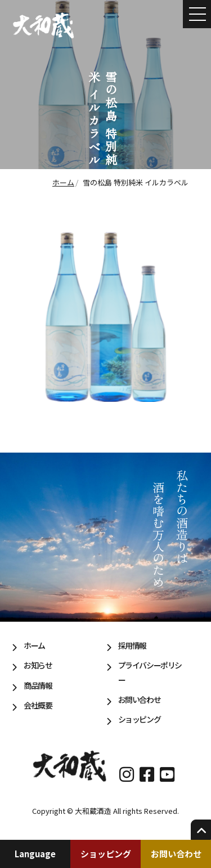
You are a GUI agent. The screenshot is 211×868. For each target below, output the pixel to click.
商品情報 (38, 685)
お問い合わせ (176, 854)
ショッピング (106, 854)
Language (35, 854)
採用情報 (132, 645)
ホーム (34, 645)
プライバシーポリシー (150, 672)
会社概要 (38, 705)
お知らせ (38, 665)
